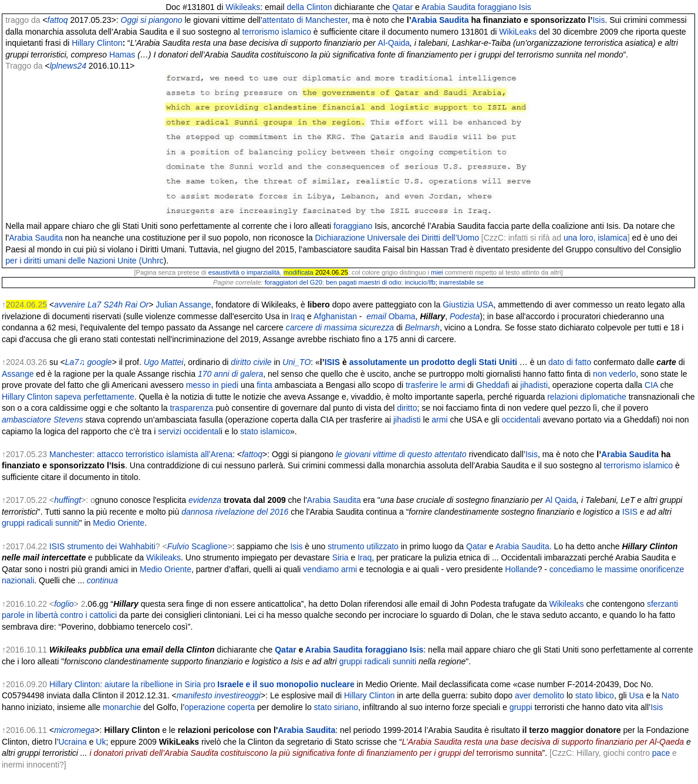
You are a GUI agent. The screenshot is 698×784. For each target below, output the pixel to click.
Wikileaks (243, 7)
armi (439, 420)
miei (437, 272)
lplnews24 (68, 66)
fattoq (58, 20)
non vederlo (614, 374)
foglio (64, 604)
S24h (113, 305)
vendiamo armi (330, 569)
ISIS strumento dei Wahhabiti (102, 546)
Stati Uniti (498, 362)
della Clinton (309, 7)
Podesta (465, 316)
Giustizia (458, 305)
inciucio (416, 282)
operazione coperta (220, 707)
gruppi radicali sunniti (41, 523)
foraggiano (497, 7)
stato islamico (265, 431)
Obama (402, 316)
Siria (340, 557)
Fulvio (178, 546)
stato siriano (336, 707)
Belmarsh (422, 327)
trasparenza (191, 408)
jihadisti (534, 385)
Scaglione (210, 546)
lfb (432, 282)
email (376, 316)
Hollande (521, 569)
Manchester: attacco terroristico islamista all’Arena (141, 454)
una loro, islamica (596, 238)
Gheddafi (493, 385)
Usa (637, 695)
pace (661, 753)
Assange (18, 374)
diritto (407, 408)
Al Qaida (561, 500)
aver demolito (539, 695)
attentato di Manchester (305, 20)
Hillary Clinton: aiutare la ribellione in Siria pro (202, 684)
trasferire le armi (435, 385)
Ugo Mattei (164, 362)
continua (102, 580)
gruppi (521, 707)
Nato (670, 695)
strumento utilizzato (363, 546)
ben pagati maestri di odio (363, 282)
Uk (101, 742)
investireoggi (237, 695)
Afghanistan (335, 316)
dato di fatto (570, 362)
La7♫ (75, 362)
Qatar (402, 7)
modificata (299, 272)
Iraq (298, 316)
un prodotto (432, 362)
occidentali (521, 420)
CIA (651, 385)
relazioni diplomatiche (587, 397)
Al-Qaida (394, 43)
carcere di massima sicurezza (340, 327)
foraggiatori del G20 (294, 282)
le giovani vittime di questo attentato (401, 454)
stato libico (595, 695)
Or (144, 305)
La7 (94, 305)
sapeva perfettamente (94, 397)
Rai (131, 305)
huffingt (68, 500)
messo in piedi (213, 385)
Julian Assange (183, 305)
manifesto (195, 695)
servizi (170, 431)
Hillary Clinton (27, 397)
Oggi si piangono (152, 20)
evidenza (205, 500)
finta (264, 385)
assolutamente (378, 362)
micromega (74, 730)
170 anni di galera (230, 374)
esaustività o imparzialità (244, 272)
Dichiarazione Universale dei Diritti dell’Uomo (397, 238)
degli (467, 362)
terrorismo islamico (276, 32)
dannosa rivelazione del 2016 (235, 512)
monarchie (122, 707)
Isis (525, 7)
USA (485, 305)
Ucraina (73, 742)
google (100, 362)
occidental (202, 431)
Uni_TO (296, 362)
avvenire (70, 305)
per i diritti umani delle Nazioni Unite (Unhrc (84, 261)
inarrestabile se (461, 282)
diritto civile (251, 362)
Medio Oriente (119, 523)
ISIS (332, 362)
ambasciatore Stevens (43, 420)
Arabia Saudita (449, 7)
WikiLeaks (518, 32)
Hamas (122, 55)
